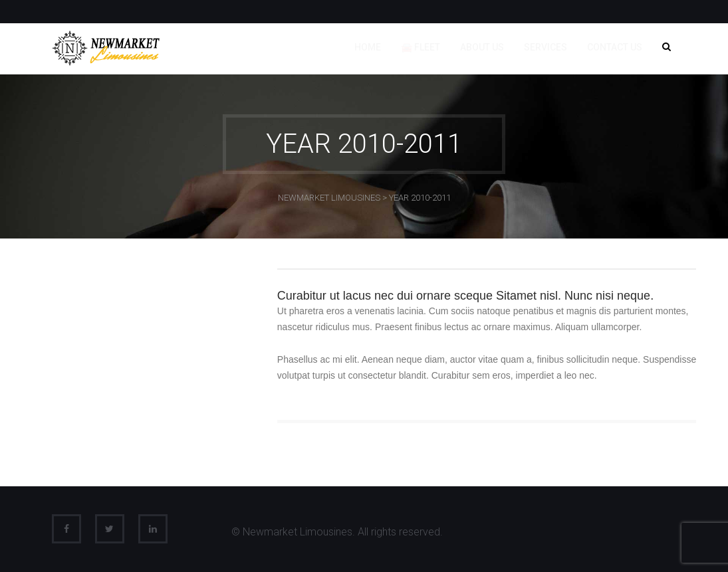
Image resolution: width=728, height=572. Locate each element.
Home (368, 47)
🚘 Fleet (421, 47)
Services (546, 47)
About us (482, 47)
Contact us (615, 47)
